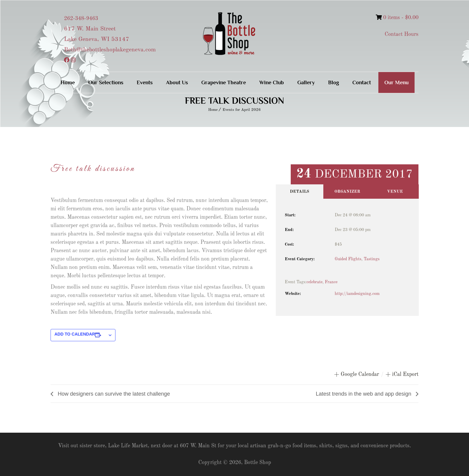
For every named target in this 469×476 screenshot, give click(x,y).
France (331, 282)
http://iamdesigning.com (357, 294)
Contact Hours (402, 34)
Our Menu (396, 82)
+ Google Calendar (357, 374)
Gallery (306, 82)
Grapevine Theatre (224, 82)
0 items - (397, 18)
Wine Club (272, 82)
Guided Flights (348, 259)
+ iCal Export (402, 374)
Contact (362, 82)
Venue (395, 192)
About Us (177, 82)
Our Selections (106, 82)
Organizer (347, 192)
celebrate (315, 282)
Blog (334, 82)
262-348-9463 (81, 19)
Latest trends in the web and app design (364, 394)
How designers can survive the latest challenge (113, 394)
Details (300, 192)
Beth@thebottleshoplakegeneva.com (110, 50)
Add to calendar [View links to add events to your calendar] (75, 334)
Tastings (372, 259)
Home (68, 82)
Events (145, 82)
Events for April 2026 (242, 110)
